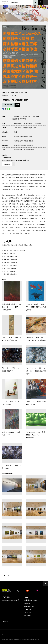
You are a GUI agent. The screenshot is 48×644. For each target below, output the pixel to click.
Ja (46, 3)
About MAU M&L (29, 606)
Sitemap (4, 635)
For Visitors (28, 616)
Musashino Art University (11, 600)
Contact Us (28, 612)
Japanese (9, 164)
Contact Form (6, 158)
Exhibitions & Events (30, 600)
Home (26, 597)
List (6, 576)
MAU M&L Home (7, 597)
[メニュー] (35, 3)
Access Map (28, 609)
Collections (28, 603)
